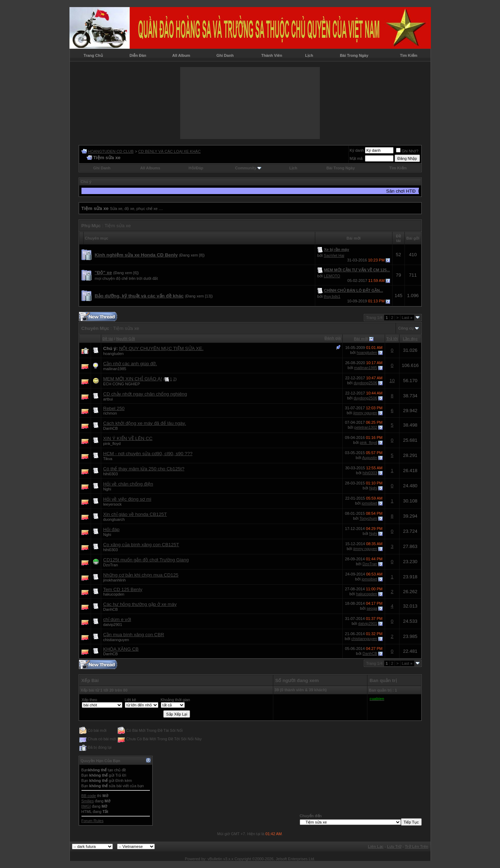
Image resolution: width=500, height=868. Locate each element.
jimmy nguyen (365, 413)
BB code (89, 796)
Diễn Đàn (138, 55)
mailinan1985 (115, 369)
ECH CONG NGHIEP (122, 384)
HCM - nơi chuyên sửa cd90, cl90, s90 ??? (148, 454)
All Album (181, 55)
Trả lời (392, 339)
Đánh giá (333, 338)
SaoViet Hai (334, 255)
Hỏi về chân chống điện (128, 484)
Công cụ (406, 328)
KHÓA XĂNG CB (121, 649)
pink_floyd (112, 444)
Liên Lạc (376, 846)
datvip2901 (113, 625)
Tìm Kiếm (408, 55)
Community (248, 168)
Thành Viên (272, 55)
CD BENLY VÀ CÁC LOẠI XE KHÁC (169, 151)
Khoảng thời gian (175, 700)
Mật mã (356, 158)
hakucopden (114, 594)
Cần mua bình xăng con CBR (134, 635)
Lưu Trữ (394, 846)
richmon (110, 413)
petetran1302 (366, 427)
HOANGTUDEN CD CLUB (111, 151)
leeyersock (113, 504)
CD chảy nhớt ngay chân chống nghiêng (145, 394)
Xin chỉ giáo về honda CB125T (135, 514)
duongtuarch (114, 519)
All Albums (150, 168)
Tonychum (368, 518)
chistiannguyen (116, 640)
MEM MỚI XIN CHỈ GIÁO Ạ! (133, 379)
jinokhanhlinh (115, 580)
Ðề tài (108, 339)
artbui (108, 399)
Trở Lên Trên (416, 846)
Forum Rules (93, 821)
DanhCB (111, 428)
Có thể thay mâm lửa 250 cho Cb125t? (144, 469)
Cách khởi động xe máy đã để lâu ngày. (145, 423)
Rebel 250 (114, 408)
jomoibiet (370, 503)
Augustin (370, 458)
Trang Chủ (93, 55)
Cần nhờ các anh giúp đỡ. (130, 364)
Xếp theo (90, 700)
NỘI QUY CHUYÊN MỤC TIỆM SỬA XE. (161, 348)
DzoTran (111, 565)
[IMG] (86, 806)
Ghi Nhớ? (407, 151)
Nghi (107, 489)
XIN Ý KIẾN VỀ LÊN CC (128, 438)
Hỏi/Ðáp (196, 168)
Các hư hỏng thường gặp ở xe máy (140, 604)
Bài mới (361, 339)
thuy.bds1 (332, 296)
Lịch (309, 55)
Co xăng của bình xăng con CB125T (141, 545)
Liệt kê (130, 700)
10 (392, 381)
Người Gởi (126, 339)
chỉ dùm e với (117, 619)
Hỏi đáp (112, 529)
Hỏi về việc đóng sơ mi (127, 499)
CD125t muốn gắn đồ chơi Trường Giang (146, 560)
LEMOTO (332, 276)
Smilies (88, 801)
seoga (372, 608)
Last (407, 318)
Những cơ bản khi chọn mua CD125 (141, 575)
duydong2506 (365, 383)
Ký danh (357, 150)
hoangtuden (114, 354)
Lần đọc (410, 339)
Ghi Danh (225, 55)
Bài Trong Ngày (354, 55)
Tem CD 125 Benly (123, 589)
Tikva (108, 459)
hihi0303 (111, 474)
